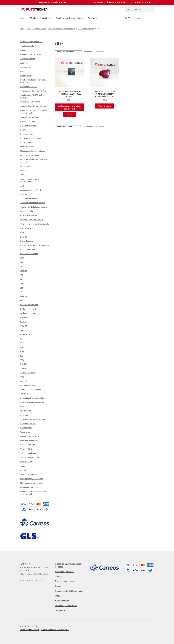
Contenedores (26, 462)
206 (22, 262)
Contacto (59, 576)
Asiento (24, 194)
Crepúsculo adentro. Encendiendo (35, 224)
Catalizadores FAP (28, 46)
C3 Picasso (25, 334)
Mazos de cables (27, 147)
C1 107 (23, 322)
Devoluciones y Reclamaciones (69, 18)
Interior (23, 470)
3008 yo (24, 271)
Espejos (24, 237)
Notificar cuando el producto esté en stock (70, 107)
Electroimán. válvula (29, 126)
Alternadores (26, 67)
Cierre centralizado (28, 211)
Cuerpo (23, 466)
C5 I (22, 343)
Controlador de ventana (30, 102)
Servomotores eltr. (28, 424)
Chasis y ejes (26, 50)
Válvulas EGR (26, 449)
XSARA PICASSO (28, 373)
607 (22, 300)
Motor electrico (27, 166)
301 (22, 275)
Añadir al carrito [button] (104, 106)
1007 (22, 258)
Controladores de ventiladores (33, 106)
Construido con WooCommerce (55, 630)
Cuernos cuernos (28, 121)
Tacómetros (25, 432)
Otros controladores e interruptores (62, 29)
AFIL (22, 186)
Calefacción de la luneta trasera (34, 207)
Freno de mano (27, 241)
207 (22, 266)
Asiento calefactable (29, 199)
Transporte (92, 18)
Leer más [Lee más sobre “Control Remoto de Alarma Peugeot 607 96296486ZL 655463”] (70, 114)
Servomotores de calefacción (33, 419)
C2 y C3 (24, 326)
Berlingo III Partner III (29, 313)
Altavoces (25, 63)
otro (22, 175)
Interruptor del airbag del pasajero (35, 245)
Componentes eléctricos (36, 29)
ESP (22, 232)
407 (22, 292)
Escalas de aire (27, 134)
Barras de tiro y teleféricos (32, 42)
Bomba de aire (26, 76)
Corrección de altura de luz (32, 220)
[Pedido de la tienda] (68, 52)
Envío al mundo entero (65, 581)
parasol (24, 381)
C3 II (22, 330)
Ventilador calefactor (29, 453)
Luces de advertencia (86, 29)
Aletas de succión (28, 59)
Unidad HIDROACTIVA (30, 436)
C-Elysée (24, 317)
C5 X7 (23, 351)
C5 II (22, 347)
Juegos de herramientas (31, 474)
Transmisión (26, 394)
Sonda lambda (26, 428)
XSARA (23, 368)
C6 (22, 356)
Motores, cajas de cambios (32, 483)
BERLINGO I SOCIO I (29, 305)
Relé (22, 407)
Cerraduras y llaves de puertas (33, 91)
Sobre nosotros (62, 601)
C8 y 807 (24, 360)
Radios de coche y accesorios (33, 402)
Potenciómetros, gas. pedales (33, 398)
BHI (22, 71)
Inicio (22, 29)
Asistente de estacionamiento (33, 203)
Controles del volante (29, 117)
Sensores (24, 415)
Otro (22, 377)
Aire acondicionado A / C (31, 190)
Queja (58, 596)
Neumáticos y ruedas (29, 487)
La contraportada (28, 249)
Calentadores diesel (29, 87)
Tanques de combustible (31, 390)
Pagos (58, 586)
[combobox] (139, 9)
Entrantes (24, 130)
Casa (23, 18)
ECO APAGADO (27, 228)
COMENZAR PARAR (29, 216)
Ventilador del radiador (30, 458)
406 (22, 288)
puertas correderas (28, 385)
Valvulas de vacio (28, 445)
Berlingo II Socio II (28, 309)
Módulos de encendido (30, 155)
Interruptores (26, 143)
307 (22, 279)
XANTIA (24, 364)
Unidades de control (29, 441)
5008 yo (24, 296)
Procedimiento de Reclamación (69, 591)
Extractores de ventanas (31, 138)
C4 (22, 339)
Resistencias (26, 411)
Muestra (24, 171)
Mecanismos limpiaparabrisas (33, 151)
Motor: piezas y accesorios (32, 479)
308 (22, 283)
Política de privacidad (65, 572)
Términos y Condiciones (40, 18)
